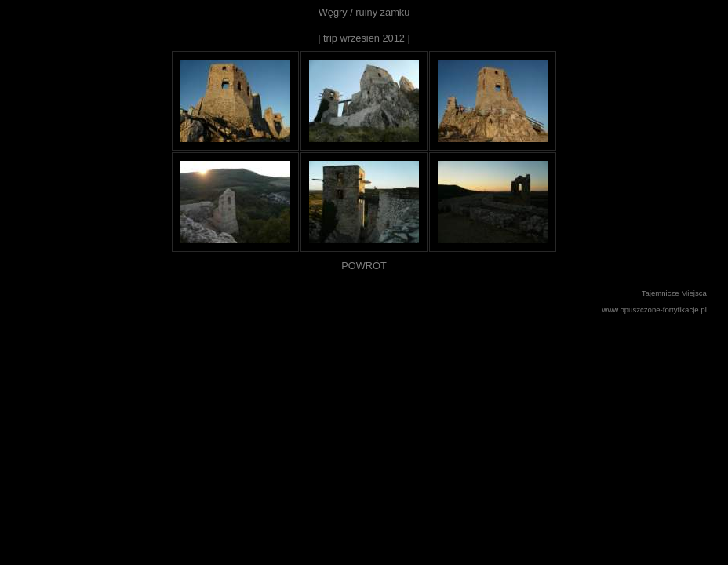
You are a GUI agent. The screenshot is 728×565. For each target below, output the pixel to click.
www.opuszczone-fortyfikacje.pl (655, 310)
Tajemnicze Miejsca (674, 293)
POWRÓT (364, 266)
